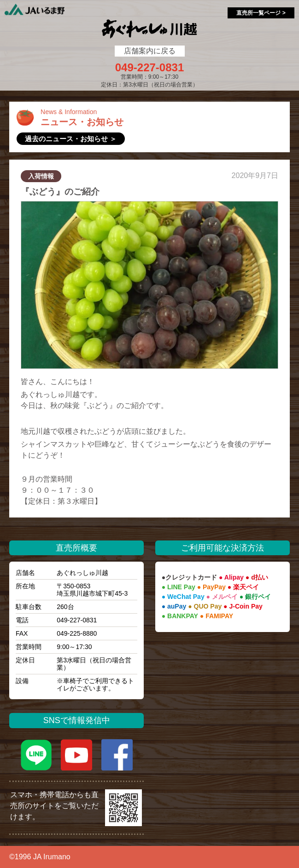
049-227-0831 (149, 68)
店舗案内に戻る (150, 51)
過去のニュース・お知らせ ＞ (71, 139)
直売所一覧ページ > (261, 13)
